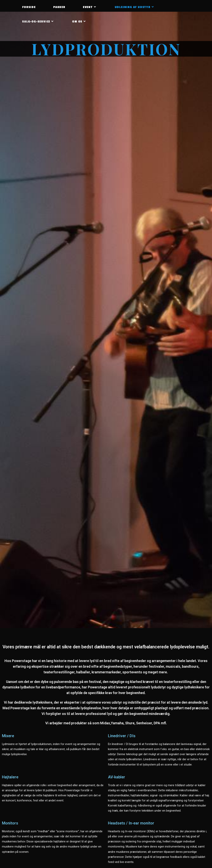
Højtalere (10, 777)
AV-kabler (117, 777)
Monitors (10, 823)
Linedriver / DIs (122, 736)
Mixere (8, 736)
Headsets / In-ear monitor (131, 823)
